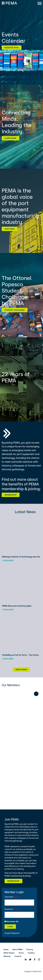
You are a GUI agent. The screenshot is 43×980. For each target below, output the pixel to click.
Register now (12, 48)
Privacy (30, 949)
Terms (21, 953)
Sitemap (7, 956)
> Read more (8, 560)
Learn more (10, 138)
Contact (18, 956)
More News (21, 670)
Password (12, 909)
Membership (11, 495)
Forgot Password (12, 933)
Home (6, 949)
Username (12, 897)
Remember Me (12, 921)
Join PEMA (10, 229)
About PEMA (17, 949)
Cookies (31, 953)
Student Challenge (15, 310)
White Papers (9, 953)
